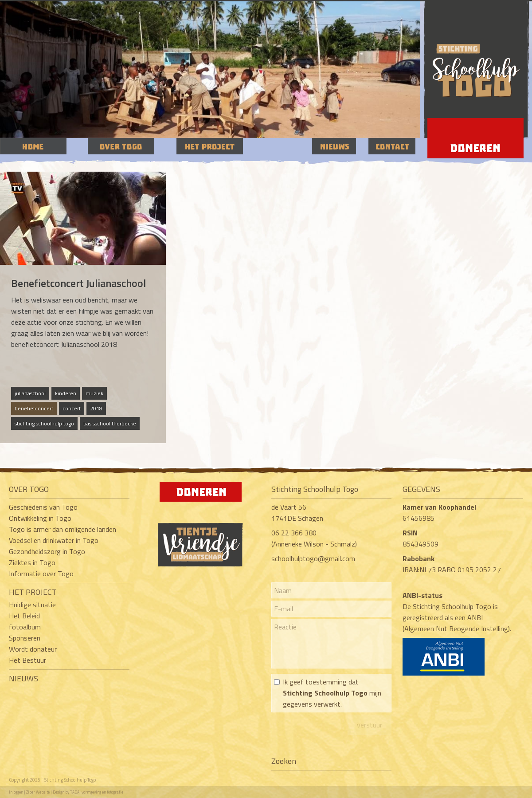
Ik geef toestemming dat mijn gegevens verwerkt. (332, 693)
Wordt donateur (33, 649)
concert (72, 408)
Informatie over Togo (41, 574)
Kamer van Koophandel (440, 507)
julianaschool (30, 393)
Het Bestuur (27, 660)
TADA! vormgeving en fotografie (97, 792)
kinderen (66, 393)
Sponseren (25, 638)
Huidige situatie (32, 605)
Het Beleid (24, 616)
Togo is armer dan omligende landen (63, 529)
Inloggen (16, 792)
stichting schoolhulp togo (44, 423)
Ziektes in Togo (32, 562)
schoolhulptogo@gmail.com (313, 558)
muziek (94, 393)
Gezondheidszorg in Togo (47, 551)
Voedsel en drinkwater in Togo (54, 540)
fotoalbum (25, 627)
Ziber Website (38, 792)
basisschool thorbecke (110, 423)
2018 (96, 408)
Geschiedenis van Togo (43, 507)
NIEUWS (23, 678)
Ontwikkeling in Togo (40, 518)
